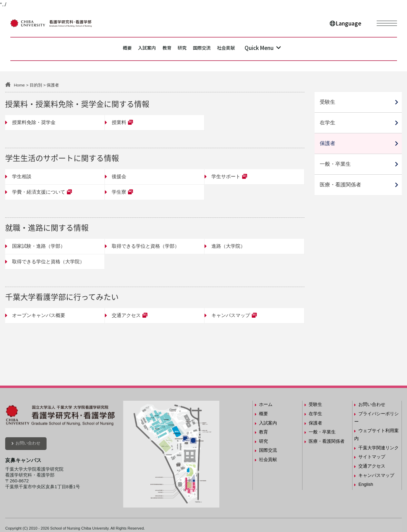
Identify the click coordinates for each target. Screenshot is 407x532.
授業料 (119, 122)
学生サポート (226, 176)
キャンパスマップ (231, 315)
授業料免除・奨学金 (34, 122)
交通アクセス (126, 315)
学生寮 (119, 192)
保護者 (327, 143)
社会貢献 (252, 49)
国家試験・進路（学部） (39, 246)
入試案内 (130, 49)
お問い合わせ (28, 443)
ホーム (266, 404)
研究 (186, 49)
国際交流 (216, 49)
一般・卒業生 (335, 164)
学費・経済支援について (39, 192)
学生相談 (22, 176)
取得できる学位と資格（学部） (146, 246)
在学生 (327, 122)
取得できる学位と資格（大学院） (48, 262)
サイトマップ (372, 457)
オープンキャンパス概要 (39, 315)
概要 (99, 49)
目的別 (36, 85)
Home (19, 85)
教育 (161, 49)
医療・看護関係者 (340, 185)
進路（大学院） (228, 246)
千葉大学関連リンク (379, 448)
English (366, 484)
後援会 (119, 176)
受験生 (327, 102)
